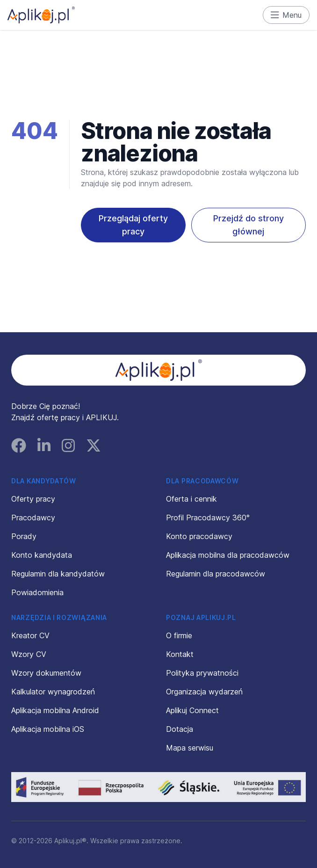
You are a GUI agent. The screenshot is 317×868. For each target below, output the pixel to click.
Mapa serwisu (190, 748)
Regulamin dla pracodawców (216, 574)
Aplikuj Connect (192, 710)
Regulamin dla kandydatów (58, 574)
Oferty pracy (33, 499)
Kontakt (180, 654)
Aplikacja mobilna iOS (48, 729)
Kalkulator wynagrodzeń (53, 692)
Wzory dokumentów (46, 673)
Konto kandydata (42, 555)
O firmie (179, 635)
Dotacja (180, 729)
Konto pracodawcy (199, 536)
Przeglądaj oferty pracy (133, 225)
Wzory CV (29, 654)
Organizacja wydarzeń (204, 692)
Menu (286, 15)
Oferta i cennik (191, 499)
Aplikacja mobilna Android (55, 710)
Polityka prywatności (202, 673)
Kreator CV (30, 635)
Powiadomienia (37, 592)
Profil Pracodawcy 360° (208, 518)
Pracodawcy (33, 518)
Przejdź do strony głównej (249, 225)
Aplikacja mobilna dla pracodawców (228, 555)
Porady (24, 536)
